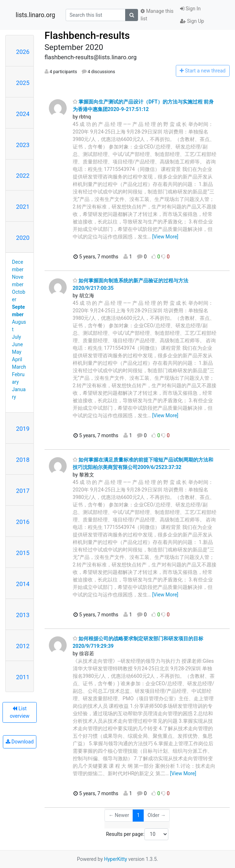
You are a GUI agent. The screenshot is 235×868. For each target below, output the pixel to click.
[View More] (165, 237)
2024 (23, 114)
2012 (23, 646)
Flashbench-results (87, 36)
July (17, 337)
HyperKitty (116, 859)
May (17, 352)
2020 (23, 238)
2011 (23, 677)
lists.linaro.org (35, 15)
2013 (23, 615)
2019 (23, 429)
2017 (23, 491)
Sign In (190, 9)
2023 (23, 145)
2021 (23, 207)
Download (20, 742)
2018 (23, 460)
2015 (23, 553)
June (18, 344)
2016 (23, 522)
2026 (23, 52)
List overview (19, 712)
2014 (23, 584)
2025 (23, 83)
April (17, 359)
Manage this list (157, 15)
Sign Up (192, 21)
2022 (23, 176)
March (19, 367)
